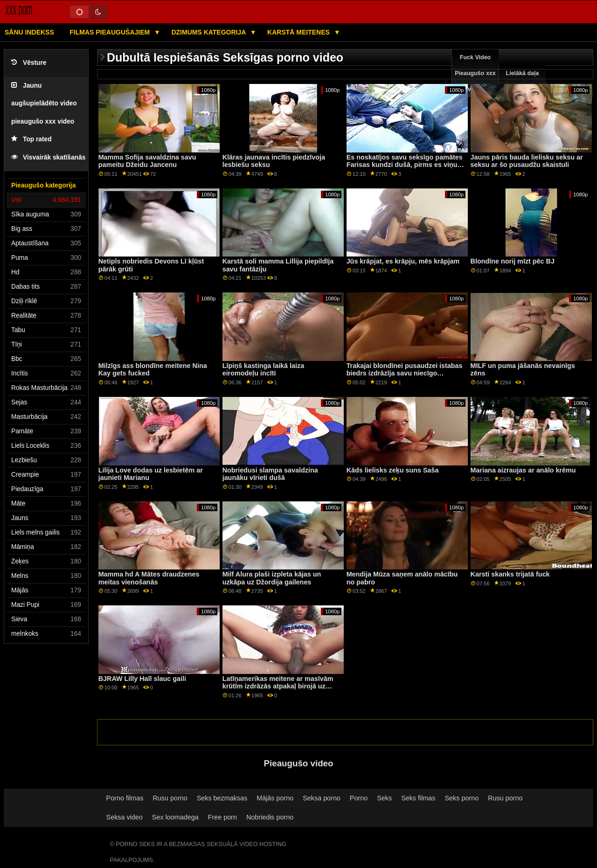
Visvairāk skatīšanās (48, 157)
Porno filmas (125, 798)
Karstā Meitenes (299, 32)
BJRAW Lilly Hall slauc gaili (142, 679)
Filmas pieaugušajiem (111, 32)
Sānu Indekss (29, 32)
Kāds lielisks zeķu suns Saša (393, 470)
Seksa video (125, 817)
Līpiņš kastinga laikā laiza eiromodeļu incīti (264, 370)
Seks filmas (418, 798)
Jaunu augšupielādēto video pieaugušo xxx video (44, 104)
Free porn (222, 817)
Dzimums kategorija (209, 32)
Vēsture (29, 63)
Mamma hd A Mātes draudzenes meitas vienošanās (149, 578)
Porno (359, 798)
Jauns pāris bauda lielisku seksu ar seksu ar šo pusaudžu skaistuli (527, 161)
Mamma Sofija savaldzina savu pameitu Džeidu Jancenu (147, 161)
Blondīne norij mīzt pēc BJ (513, 261)
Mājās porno (275, 798)
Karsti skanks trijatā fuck (510, 574)
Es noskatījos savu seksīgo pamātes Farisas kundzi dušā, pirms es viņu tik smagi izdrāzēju (405, 165)
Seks (384, 798)
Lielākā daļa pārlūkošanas (523, 81)
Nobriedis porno (270, 817)
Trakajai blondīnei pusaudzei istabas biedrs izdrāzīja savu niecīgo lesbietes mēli (405, 373)
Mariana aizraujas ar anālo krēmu (523, 470)
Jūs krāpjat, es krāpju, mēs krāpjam (403, 261)
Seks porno (462, 798)
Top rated (31, 139)
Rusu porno (170, 798)
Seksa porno (322, 798)
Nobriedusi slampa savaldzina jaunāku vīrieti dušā (270, 474)
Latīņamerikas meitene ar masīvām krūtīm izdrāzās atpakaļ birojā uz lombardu (278, 686)
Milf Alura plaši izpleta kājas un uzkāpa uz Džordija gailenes (272, 578)
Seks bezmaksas (222, 798)
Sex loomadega (175, 817)
